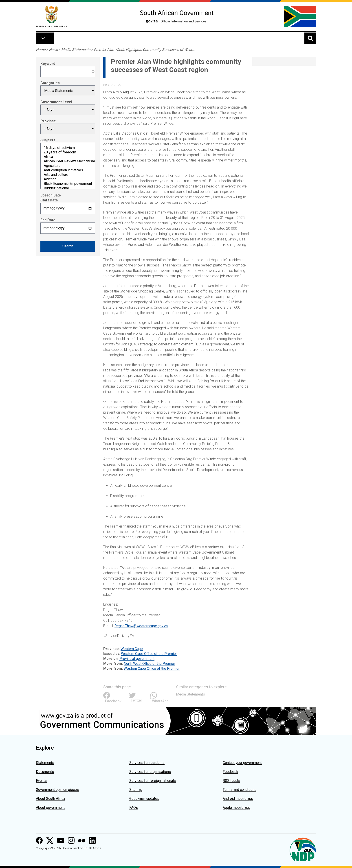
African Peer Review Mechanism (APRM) (68, 161)
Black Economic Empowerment (68, 184)
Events (41, 781)
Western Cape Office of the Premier (149, 654)
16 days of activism (68, 148)
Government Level (56, 102)
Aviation (68, 179)
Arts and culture (68, 175)
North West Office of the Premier (149, 664)
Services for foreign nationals (153, 781)
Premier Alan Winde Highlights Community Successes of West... (144, 50)
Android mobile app (238, 799)
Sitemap (136, 790)
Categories (50, 83)
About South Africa (51, 799)
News (53, 50)
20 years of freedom (68, 152)
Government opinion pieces (57, 790)
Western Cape (132, 649)
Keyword (48, 64)
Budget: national (68, 188)
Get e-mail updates (144, 799)
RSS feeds (231, 781)
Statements (45, 763)
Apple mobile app (236, 808)
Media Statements (76, 50)
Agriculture (68, 166)
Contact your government (242, 763)
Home (41, 50)
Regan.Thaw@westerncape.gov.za (141, 626)
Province (48, 121)
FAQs (134, 808)
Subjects (48, 140)
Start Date (49, 200)
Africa (68, 157)
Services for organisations (150, 772)
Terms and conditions (240, 790)
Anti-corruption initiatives (68, 170)
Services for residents (147, 763)
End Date (48, 220)
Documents (45, 772)
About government (50, 808)
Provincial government (137, 659)
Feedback (230, 772)
